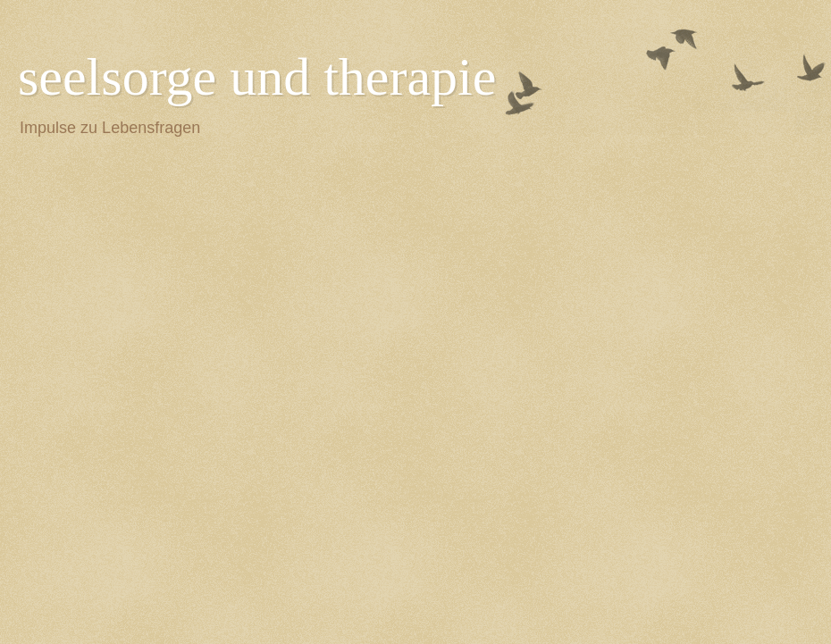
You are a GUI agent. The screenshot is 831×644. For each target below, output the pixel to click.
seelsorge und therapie (257, 77)
